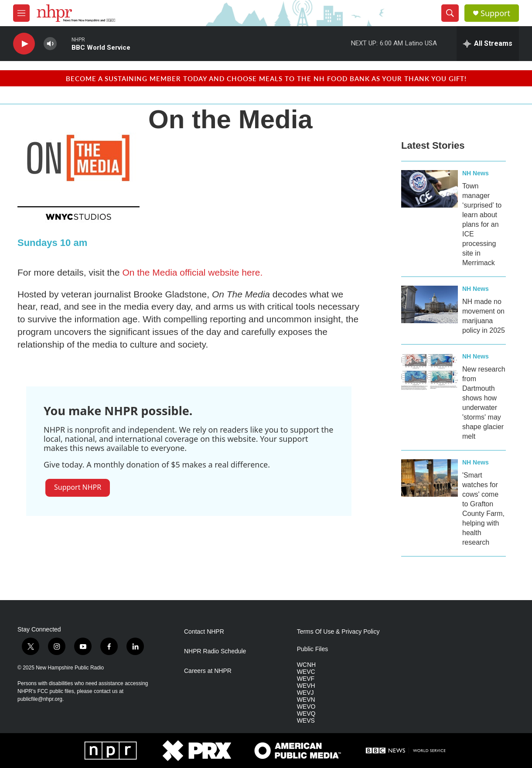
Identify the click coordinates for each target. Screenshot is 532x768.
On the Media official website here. (192, 272)
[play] (24, 44)
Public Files (313, 649)
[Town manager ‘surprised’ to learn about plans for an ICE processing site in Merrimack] (430, 189)
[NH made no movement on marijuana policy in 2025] (430, 304)
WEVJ (305, 693)
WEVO (306, 707)
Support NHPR (78, 487)
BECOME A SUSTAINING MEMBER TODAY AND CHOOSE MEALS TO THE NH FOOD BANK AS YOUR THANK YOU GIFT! (266, 78)
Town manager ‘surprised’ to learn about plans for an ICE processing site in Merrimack (482, 224)
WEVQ (306, 714)
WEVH (306, 686)
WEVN (306, 700)
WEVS (306, 721)
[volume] (50, 44)
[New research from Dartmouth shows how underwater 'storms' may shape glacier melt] (430, 372)
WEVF (306, 679)
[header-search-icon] (450, 13)
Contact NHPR (204, 632)
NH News (476, 173)
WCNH (307, 665)
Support (495, 13)
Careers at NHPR (208, 671)
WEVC (306, 672)
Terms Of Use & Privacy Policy (338, 632)
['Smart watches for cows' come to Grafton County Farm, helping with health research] (430, 478)
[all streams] (488, 44)
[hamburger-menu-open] (21, 13)
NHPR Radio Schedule (215, 651)
